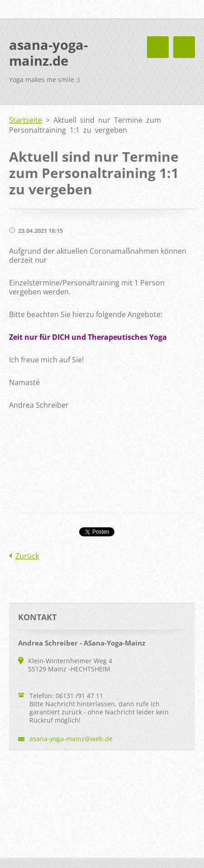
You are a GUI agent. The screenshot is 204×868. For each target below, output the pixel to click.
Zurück (27, 556)
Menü (184, 47)
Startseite (26, 120)
